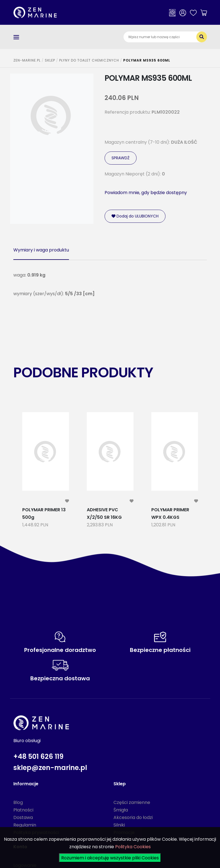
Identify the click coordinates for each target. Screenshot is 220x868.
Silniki (119, 825)
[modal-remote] (67, 501)
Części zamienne (132, 802)
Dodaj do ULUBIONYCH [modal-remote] (135, 216)
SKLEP (50, 60)
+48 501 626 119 (38, 756)
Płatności (23, 810)
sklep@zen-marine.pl (50, 768)
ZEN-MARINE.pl (27, 60)
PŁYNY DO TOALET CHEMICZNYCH (89, 60)
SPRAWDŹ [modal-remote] (121, 158)
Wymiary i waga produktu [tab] (41, 250)
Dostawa (23, 817)
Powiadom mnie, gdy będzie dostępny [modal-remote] (146, 193)
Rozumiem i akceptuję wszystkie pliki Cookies (110, 858)
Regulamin (25, 825)
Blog (18, 802)
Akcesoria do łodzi (133, 817)
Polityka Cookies (133, 847)
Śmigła (121, 810)
